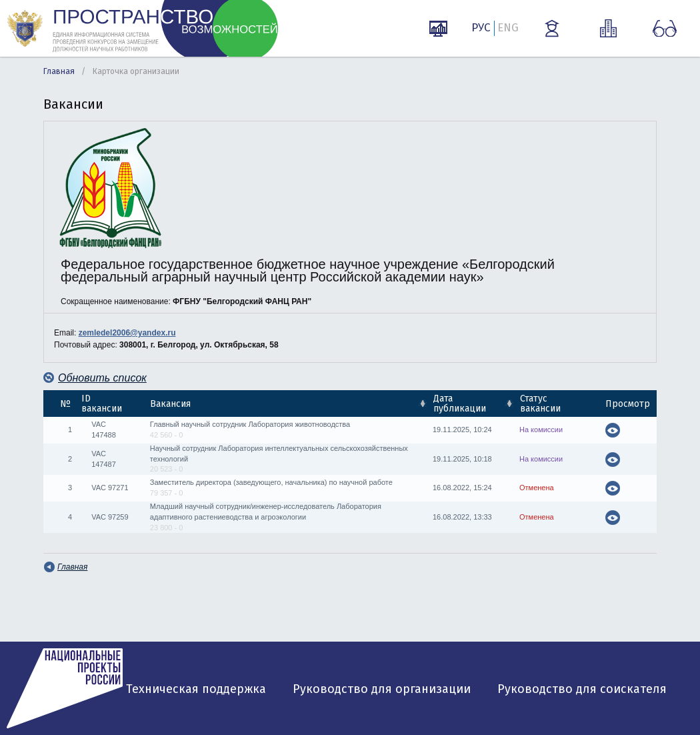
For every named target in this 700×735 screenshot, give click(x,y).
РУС (481, 28)
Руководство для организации (382, 689)
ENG (508, 28)
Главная (59, 71)
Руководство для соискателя (582, 689)
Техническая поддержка (196, 689)
